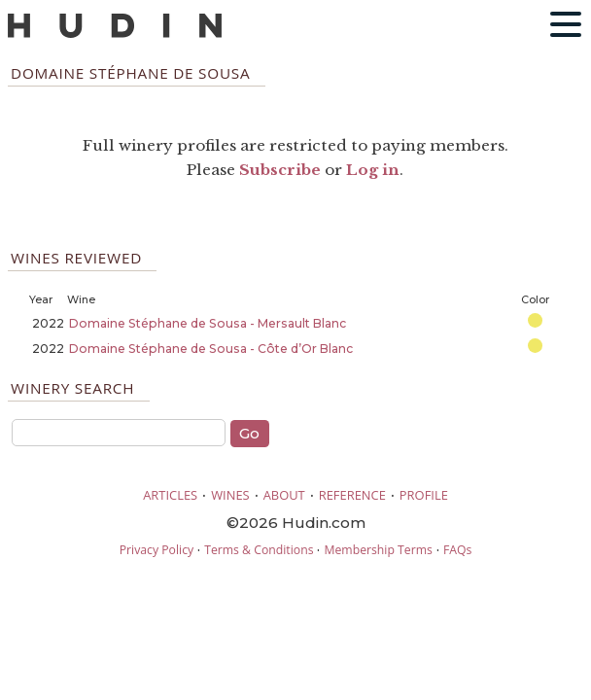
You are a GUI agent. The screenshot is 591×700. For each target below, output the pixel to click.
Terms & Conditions (259, 550)
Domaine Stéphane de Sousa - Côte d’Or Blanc (211, 349)
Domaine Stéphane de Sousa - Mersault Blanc (208, 323)
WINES (230, 495)
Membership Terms (378, 550)
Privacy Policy (156, 550)
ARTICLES (170, 495)
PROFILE (424, 495)
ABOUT (284, 495)
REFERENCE (352, 495)
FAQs (457, 550)
